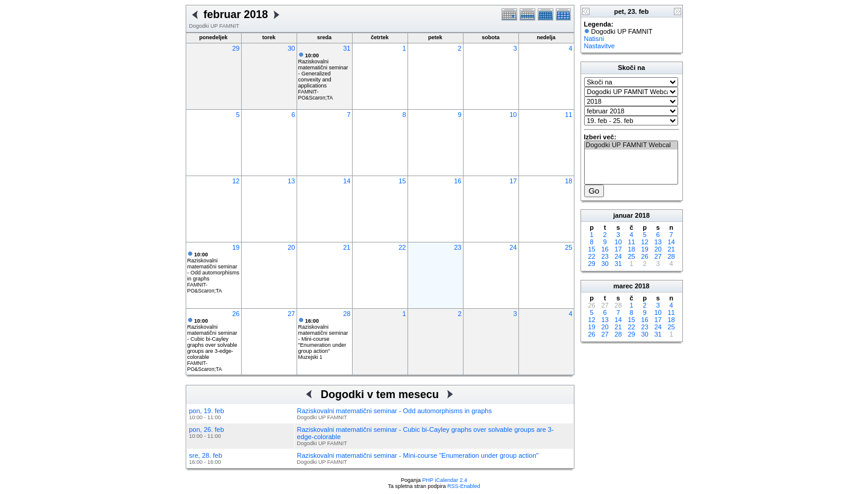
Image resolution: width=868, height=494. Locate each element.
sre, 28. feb (206, 455)
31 (347, 48)
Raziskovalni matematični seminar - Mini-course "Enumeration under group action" (323, 336)
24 (513, 247)
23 (458, 247)
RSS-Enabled (464, 486)
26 (236, 314)
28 (347, 314)
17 (513, 181)
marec (623, 286)
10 (513, 115)
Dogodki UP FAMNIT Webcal (631, 145)
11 (568, 115)
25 (568, 247)
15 (402, 181)
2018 (642, 215)
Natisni (594, 39)
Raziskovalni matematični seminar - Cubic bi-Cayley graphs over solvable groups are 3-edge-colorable (212, 339)
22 (402, 247)
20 (291, 247)
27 (291, 314)
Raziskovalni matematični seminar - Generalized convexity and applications (323, 71)
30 (291, 48)
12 (236, 181)
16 (458, 181)
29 (236, 48)
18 (568, 181)
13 (291, 181)
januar (623, 215)
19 (236, 247)
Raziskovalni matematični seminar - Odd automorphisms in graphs (214, 267)
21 (347, 247)
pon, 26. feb (207, 429)
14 (347, 181)
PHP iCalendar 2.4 (445, 480)
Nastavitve (599, 46)
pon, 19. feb (207, 411)
